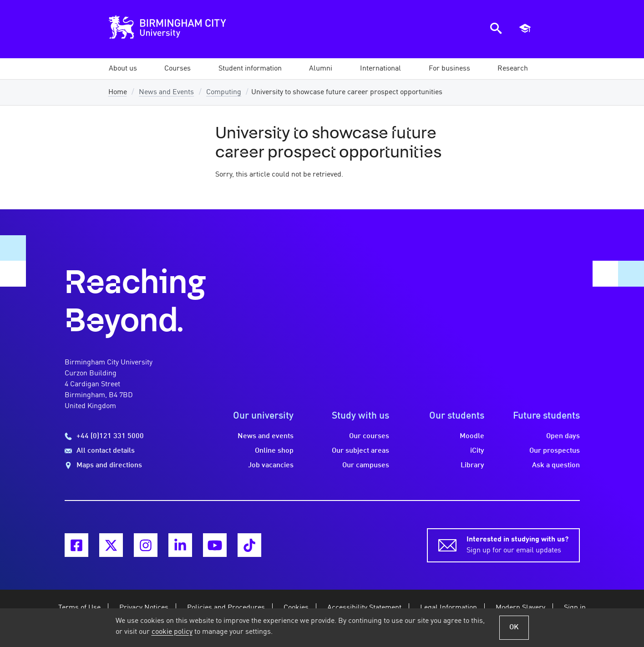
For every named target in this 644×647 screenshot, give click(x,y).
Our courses (369, 436)
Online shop (274, 451)
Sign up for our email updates (517, 544)
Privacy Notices (144, 608)
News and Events (166, 92)
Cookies (296, 608)
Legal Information (449, 608)
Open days (563, 436)
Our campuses (366, 465)
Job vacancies (271, 465)
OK (514, 627)
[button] (123, 69)
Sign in (575, 608)
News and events (266, 436)
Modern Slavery (520, 608)
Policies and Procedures (226, 608)
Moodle (472, 436)
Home (118, 92)
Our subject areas (360, 451)
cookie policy (172, 632)
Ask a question (556, 465)
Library (472, 465)
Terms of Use (79, 608)
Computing (224, 92)
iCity (477, 451)
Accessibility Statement (364, 608)
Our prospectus (555, 451)
